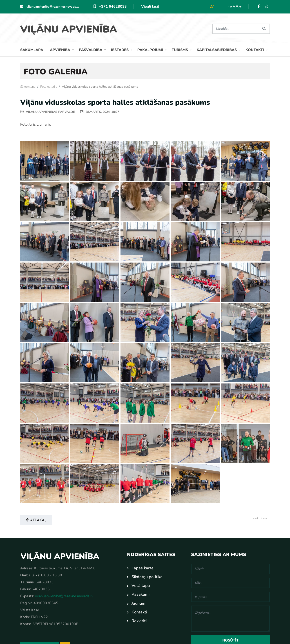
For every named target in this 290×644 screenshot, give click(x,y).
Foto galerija (49, 87)
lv (212, 7)
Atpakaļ (36, 520)
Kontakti (255, 50)
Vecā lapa (141, 586)
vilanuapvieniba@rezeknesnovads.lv (50, 7)
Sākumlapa (32, 50)
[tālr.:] (230, 583)
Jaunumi (139, 603)
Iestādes (120, 50)
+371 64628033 (110, 7)
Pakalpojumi (151, 50)
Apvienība (60, 50)
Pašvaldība (91, 50)
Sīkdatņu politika (147, 577)
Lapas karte (143, 568)
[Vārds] (230, 569)
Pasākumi (141, 594)
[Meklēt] (236, 29)
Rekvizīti (139, 621)
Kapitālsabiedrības (217, 50)
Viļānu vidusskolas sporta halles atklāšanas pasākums (100, 87)
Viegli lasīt (150, 7)
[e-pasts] (230, 597)
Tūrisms (180, 50)
